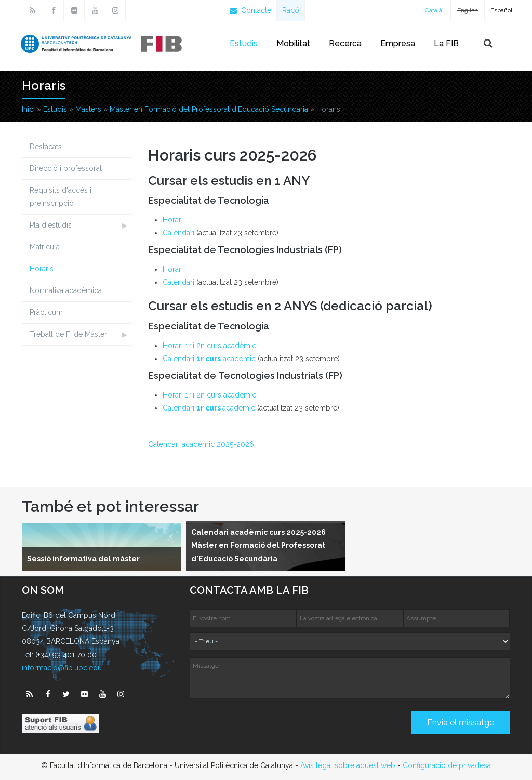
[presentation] (269, 726)
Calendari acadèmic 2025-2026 (201, 444)
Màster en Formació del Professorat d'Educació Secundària (209, 109)
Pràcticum (46, 312)
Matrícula (45, 247)
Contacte (250, 10)
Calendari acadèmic (209, 359)
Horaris (42, 269)
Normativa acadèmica (66, 290)
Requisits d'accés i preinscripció (61, 197)
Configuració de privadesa (447, 765)
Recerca (345, 43)
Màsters (88, 109)
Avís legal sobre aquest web (348, 765)
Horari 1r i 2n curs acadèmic (209, 346)
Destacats (46, 147)
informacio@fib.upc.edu (62, 668)
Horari (173, 220)
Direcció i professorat (66, 168)
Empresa (398, 43)
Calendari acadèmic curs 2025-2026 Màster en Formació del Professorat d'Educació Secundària (258, 545)
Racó (291, 10)
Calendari (178, 233)
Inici (28, 109)
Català (434, 10)
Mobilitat (293, 43)
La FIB (446, 43)
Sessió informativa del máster (83, 559)
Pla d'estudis (51, 225)
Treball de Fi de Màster (68, 334)
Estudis (244, 43)
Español (501, 10)
